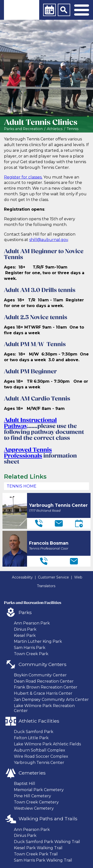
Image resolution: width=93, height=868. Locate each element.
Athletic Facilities (39, 721)
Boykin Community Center (40, 675)
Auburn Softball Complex (40, 750)
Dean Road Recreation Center (44, 681)
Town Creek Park (31, 654)
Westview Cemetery (34, 808)
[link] (22, 10)
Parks (25, 612)
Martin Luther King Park (38, 641)
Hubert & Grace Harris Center (43, 693)
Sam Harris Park (30, 648)
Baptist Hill (25, 784)
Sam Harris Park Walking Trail (43, 860)
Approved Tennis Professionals (28, 453)
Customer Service (53, 577)
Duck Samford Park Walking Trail (47, 842)
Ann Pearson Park (32, 623)
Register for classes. (23, 177)
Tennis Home (22, 486)
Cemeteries (32, 773)
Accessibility (22, 577)
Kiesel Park (25, 635)
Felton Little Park (31, 738)
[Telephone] (39, 523)
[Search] (64, 10)
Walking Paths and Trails (48, 819)
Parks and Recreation (23, 129)
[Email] (59, 523)
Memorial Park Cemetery (39, 790)
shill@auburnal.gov (49, 240)
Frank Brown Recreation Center (46, 687)
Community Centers (43, 664)
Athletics (55, 129)
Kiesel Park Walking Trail (38, 848)
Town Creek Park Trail (36, 854)
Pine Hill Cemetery (32, 796)
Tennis (73, 129)
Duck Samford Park (34, 732)
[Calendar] (49, 10)
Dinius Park (25, 629)
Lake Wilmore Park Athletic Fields (47, 744)
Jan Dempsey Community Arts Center (51, 700)
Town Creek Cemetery (36, 802)
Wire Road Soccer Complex (41, 756)
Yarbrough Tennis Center (39, 763)
